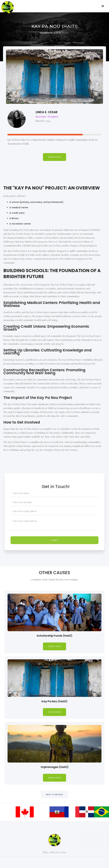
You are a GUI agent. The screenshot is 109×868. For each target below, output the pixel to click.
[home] (7, 4)
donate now (54, 646)
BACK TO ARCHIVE (54, 795)
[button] (103, 6)
